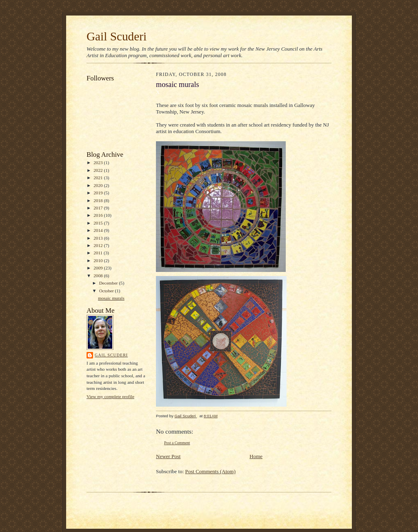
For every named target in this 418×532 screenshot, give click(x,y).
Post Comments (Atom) (211, 471)
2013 (99, 238)
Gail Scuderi (117, 36)
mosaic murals (111, 298)
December (109, 283)
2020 (99, 185)
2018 (99, 200)
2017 (99, 208)
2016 (99, 215)
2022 (99, 170)
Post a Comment (177, 443)
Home (256, 456)
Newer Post (168, 456)
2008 (99, 276)
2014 (99, 230)
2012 (99, 245)
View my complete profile (110, 396)
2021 (99, 178)
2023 (99, 162)
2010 (99, 260)
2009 (99, 268)
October (107, 291)
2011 (99, 253)
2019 (99, 193)
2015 (99, 223)
